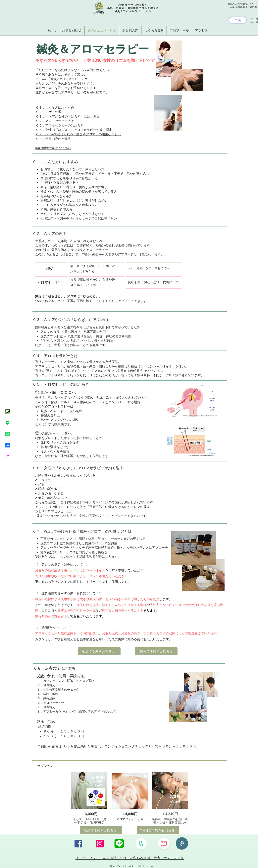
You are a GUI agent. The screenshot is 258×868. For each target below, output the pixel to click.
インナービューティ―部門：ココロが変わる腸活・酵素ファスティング (130, 858)
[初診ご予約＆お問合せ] (99, 651)
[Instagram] (7, 456)
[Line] (7, 423)
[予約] (238, 20)
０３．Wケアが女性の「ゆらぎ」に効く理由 (68, 117)
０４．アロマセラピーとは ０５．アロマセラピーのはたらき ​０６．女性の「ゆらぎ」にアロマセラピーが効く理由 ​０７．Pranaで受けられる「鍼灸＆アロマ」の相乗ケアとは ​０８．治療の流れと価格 (78, 130)
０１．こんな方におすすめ (55, 108)
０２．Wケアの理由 (50, 112)
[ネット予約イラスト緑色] (7, 412)
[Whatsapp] (7, 434)
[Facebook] (7, 445)
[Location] (182, 843)
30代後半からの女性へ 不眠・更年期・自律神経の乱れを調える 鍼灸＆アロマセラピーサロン (133, 8)
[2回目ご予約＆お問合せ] (156, 651)
